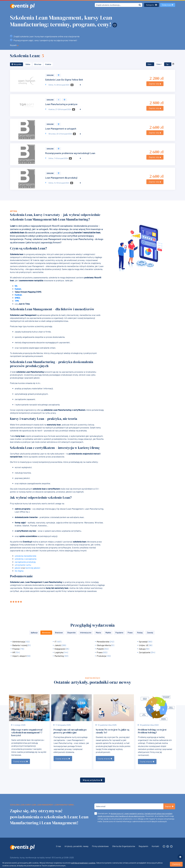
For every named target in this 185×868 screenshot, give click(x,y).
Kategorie (151, 5)
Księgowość (60, 649)
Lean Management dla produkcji (61, 178)
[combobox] (65, 85)
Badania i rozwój (20, 645)
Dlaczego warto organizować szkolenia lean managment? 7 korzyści (27, 732)
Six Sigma (19, 571)
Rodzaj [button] (140, 633)
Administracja (19, 642)
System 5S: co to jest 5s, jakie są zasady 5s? (112, 731)
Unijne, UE (144, 645)
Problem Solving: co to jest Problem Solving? (152, 731)
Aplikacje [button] (34, 633)
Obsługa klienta (104, 645)
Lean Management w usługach (61, 129)
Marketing (59, 656)
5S (16, 286)
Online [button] (28, 64)
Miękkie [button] (108, 633)
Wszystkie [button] (16, 64)
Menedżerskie (103, 642)
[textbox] (64, 85)
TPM (17, 301)
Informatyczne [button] (86, 633)
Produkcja (102, 656)
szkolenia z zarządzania (26, 559)
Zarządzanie (145, 652)
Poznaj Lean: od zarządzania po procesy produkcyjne (70, 731)
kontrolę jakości (33, 568)
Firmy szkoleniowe (100, 846)
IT (56, 642)
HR (14, 652)
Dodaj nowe (168, 5)
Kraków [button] (48, 64)
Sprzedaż (143, 642)
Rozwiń (14, 45)
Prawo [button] (130, 633)
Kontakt (155, 846)
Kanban (18, 295)
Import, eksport (20, 656)
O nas (58, 846)
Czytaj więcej (21, 761)
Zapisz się (155, 84)
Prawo (100, 652)
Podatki (100, 649)
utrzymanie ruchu (23, 565)
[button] (150, 64)
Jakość (58, 645)
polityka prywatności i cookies (83, 863)
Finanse (16, 649)
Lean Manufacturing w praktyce (61, 104)
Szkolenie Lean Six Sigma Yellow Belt (64, 80)
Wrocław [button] (38, 64)
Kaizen (18, 289)
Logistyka (59, 652)
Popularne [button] (119, 633)
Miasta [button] (98, 633)
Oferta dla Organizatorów (124, 846)
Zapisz (169, 806)
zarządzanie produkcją (25, 562)
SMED (17, 298)
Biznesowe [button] (46, 633)
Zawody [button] (150, 633)
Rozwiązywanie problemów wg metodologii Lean (70, 153)
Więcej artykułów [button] (92, 780)
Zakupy (142, 649)
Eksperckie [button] (71, 633)
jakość (18, 568)
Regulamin (143, 846)
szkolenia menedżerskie (25, 556)
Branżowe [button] (59, 633)
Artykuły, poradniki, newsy (76, 846)
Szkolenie (50, 75)
